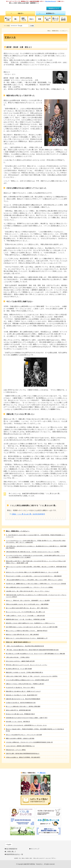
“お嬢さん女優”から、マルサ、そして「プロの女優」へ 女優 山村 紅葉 (25, 616)
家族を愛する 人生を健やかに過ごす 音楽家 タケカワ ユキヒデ (23, 691)
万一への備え (48, 19)
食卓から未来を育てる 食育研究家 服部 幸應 (18, 710)
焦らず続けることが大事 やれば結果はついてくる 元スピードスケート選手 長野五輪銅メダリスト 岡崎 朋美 (35, 654)
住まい (32, 19)
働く (16, 19)
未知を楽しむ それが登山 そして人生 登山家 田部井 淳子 (22, 695)
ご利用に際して (11, 852)
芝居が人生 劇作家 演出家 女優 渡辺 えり (18, 642)
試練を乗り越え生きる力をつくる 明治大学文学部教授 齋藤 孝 (23, 699)
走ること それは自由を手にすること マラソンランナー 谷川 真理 (24, 735)
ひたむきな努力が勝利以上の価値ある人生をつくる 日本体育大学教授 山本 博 (27, 680)
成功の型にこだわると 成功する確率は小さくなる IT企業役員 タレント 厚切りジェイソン (30, 623)
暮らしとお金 (8, 19)
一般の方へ (20, 13)
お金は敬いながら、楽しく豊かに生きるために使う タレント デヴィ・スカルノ (28, 591)
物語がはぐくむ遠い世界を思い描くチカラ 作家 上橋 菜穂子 (22, 635)
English (9, 845)
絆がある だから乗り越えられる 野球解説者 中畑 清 (20, 714)
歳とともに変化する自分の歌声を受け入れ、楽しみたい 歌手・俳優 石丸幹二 (27, 608)
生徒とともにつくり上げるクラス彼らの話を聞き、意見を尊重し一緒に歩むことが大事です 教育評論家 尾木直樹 (36, 568)
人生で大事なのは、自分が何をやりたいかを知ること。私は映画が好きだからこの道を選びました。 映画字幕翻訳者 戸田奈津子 (36, 547)
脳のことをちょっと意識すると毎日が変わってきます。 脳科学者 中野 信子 (27, 631)
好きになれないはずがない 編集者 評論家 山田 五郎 (20, 661)
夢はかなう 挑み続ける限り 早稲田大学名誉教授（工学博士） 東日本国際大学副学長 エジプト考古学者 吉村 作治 (35, 730)
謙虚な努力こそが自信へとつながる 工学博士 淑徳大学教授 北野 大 (24, 672)
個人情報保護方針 (12, 849)
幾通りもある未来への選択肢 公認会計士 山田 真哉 (20, 738)
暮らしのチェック (55, 19)
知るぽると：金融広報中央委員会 (26, 6)
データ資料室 (63, 19)
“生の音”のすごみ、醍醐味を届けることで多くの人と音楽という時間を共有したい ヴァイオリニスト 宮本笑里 (36, 584)
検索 (33, 26)
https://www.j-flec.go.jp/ (51, 1)
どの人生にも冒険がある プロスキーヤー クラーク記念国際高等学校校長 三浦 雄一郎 (29, 742)
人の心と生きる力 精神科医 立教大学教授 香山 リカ (20, 746)
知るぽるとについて (54, 8)
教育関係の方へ (51, 13)
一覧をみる (42, 773)
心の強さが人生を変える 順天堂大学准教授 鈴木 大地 (21, 703)
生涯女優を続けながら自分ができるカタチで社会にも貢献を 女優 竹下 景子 (27, 718)
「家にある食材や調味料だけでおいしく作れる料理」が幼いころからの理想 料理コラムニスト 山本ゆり (34, 580)
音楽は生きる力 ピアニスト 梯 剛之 (16, 750)
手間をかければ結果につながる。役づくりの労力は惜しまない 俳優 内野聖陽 (27, 604)
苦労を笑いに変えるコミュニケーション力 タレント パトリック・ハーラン (27, 665)
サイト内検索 (7, 26)
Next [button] (49, 786)
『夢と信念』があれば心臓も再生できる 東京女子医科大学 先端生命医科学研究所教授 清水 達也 (32, 650)
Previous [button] (22, 786)
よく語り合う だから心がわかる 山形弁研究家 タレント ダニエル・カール (26, 725)
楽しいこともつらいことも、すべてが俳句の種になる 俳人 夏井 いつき (25, 612)
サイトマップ (35, 849)
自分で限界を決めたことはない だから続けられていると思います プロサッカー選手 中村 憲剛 (32, 627)
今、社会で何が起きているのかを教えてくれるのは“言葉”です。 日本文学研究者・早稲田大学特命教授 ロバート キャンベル (35, 536)
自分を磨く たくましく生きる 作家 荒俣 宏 (18, 722)
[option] (26, 785)
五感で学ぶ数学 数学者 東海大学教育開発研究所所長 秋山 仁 (23, 754)
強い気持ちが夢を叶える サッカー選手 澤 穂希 (19, 669)
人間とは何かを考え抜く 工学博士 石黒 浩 (18, 657)
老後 (40, 19)
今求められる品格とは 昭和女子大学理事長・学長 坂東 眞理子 (23, 757)
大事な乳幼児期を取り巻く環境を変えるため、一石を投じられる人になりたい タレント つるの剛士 (33, 552)
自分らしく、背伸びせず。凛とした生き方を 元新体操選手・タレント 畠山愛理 (28, 600)
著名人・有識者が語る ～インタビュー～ (18, 531)
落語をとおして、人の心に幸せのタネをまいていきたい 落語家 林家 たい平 (27, 638)
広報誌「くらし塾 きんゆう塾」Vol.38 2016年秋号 (28, 514)
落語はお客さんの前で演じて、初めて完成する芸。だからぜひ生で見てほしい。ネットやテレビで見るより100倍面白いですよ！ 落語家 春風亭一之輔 (36, 562)
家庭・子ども (24, 19)
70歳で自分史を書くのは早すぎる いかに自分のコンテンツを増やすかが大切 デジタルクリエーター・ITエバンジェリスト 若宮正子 (36, 596)
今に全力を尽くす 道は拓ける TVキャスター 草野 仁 (20, 688)
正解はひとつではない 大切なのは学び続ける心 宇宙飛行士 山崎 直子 (25, 684)
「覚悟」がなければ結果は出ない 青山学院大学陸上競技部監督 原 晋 (25, 646)
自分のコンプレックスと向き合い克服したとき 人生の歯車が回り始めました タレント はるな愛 (32, 572)
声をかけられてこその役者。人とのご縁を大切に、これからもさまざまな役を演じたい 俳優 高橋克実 (34, 576)
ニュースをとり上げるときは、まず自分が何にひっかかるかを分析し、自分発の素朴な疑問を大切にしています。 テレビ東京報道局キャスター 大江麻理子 (35, 556)
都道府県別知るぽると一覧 (15, 854)
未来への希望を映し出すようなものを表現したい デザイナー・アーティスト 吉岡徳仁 (30, 587)
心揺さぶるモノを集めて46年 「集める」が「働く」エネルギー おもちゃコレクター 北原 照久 (32, 676)
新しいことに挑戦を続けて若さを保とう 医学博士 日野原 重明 (23, 706)
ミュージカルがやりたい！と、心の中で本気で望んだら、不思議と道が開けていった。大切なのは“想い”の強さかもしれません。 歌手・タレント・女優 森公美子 (36, 541)
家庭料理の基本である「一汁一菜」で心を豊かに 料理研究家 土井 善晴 (25, 619)
